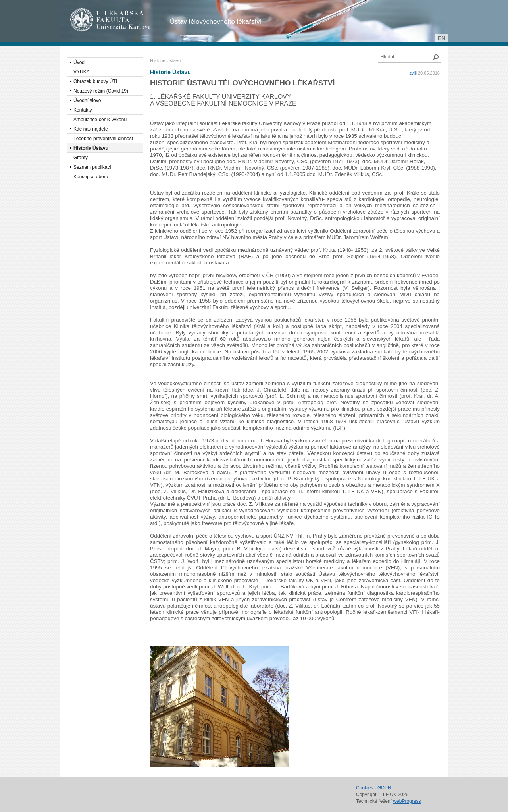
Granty (81, 158)
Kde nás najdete (91, 129)
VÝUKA (82, 72)
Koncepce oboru (91, 177)
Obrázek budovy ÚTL (96, 81)
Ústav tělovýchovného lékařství (216, 22)
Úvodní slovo (87, 100)
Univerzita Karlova (125, 28)
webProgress (407, 801)
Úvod (79, 62)
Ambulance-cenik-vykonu (100, 120)
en (442, 38)
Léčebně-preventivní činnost (103, 139)
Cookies (365, 788)
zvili (413, 73)
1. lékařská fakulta (111, 20)
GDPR (384, 788)
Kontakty (83, 110)
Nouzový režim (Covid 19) (101, 91)
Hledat (436, 57)
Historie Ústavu (170, 72)
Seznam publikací (92, 167)
